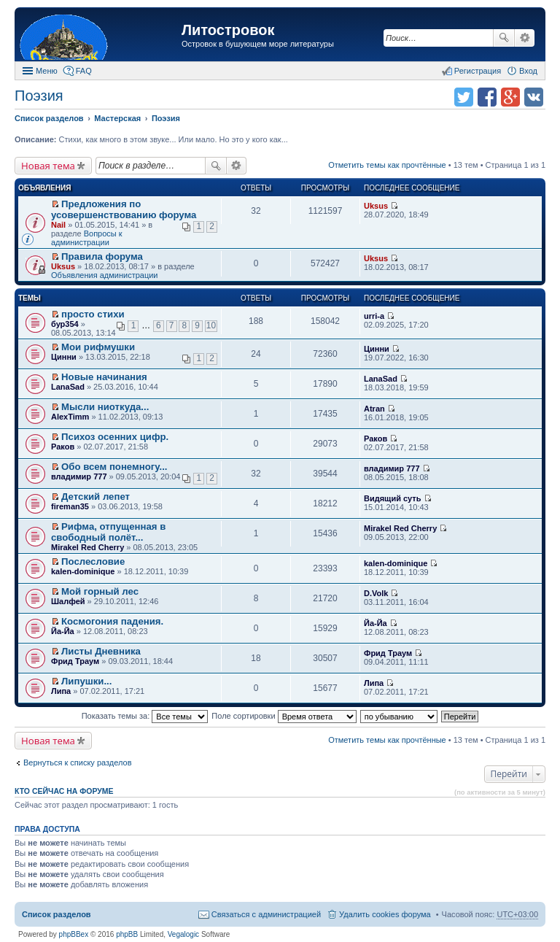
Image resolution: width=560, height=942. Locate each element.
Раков (63, 447)
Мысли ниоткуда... (105, 407)
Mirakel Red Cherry (87, 547)
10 (211, 325)
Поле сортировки (284, 716)
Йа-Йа (63, 631)
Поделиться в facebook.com (487, 97)
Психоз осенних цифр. (115, 437)
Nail (58, 225)
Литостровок (228, 30)
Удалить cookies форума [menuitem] (385, 914)
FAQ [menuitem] (84, 71)
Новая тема (48, 166)
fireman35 (70, 506)
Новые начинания (104, 377)
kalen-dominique (83, 571)
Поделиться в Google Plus (510, 97)
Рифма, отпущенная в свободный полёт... (108, 532)
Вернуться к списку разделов (77, 763)
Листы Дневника (101, 651)
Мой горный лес (100, 591)
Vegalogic (183, 934)
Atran (374, 409)
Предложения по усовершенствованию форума (124, 209)
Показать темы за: (145, 716)
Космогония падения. (112, 621)
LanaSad (68, 387)
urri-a (374, 316)
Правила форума (102, 256)
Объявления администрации (105, 275)
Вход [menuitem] (528, 71)
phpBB (127, 934)
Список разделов (57, 914)
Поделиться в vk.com (534, 97)
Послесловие (93, 561)
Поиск (504, 38)
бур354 (65, 324)
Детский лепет (96, 497)
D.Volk (376, 593)
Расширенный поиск (525, 38)
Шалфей (68, 601)
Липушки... (86, 681)
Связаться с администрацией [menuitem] (266, 914)
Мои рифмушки (98, 347)
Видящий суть (393, 498)
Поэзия (39, 96)
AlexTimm (70, 417)
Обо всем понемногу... (114, 467)
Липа (61, 691)
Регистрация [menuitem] (478, 71)
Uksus (376, 206)
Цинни (64, 357)
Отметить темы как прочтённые (387, 165)
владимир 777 (79, 476)
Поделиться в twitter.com (464, 97)
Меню (47, 71)
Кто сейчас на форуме (64, 791)
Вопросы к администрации (87, 238)
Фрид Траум (75, 661)
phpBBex (74, 934)
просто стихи (93, 314)
